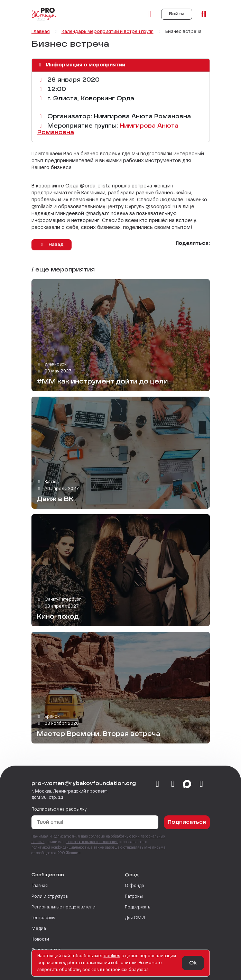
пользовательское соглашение (92, 842)
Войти (177, 14)
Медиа (39, 929)
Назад (52, 245)
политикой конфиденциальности (60, 848)
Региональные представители (63, 907)
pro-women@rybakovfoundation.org (84, 784)
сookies (112, 956)
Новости (40, 940)
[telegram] (173, 784)
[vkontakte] (157, 784)
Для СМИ (135, 918)
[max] (187, 784)
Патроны (134, 897)
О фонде (135, 886)
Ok (193, 963)
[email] (201, 784)
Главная (40, 886)
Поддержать (137, 907)
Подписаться (187, 822)
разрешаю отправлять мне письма (135, 848)
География (43, 918)
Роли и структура (50, 897)
